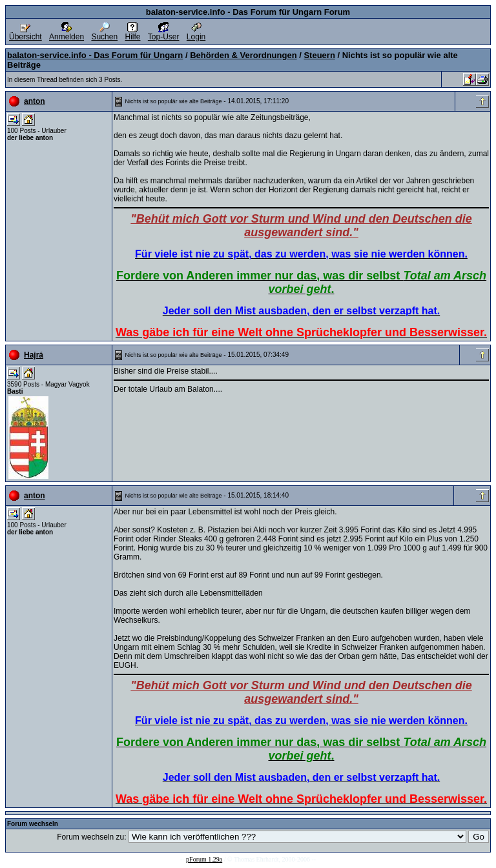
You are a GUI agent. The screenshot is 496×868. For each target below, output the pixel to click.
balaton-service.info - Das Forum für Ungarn (95, 55)
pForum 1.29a (204, 859)
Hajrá (34, 355)
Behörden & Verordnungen (243, 55)
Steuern (319, 55)
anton (35, 101)
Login (196, 33)
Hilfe (132, 33)
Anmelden (67, 33)
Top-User (164, 33)
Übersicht (26, 33)
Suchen (104, 33)
